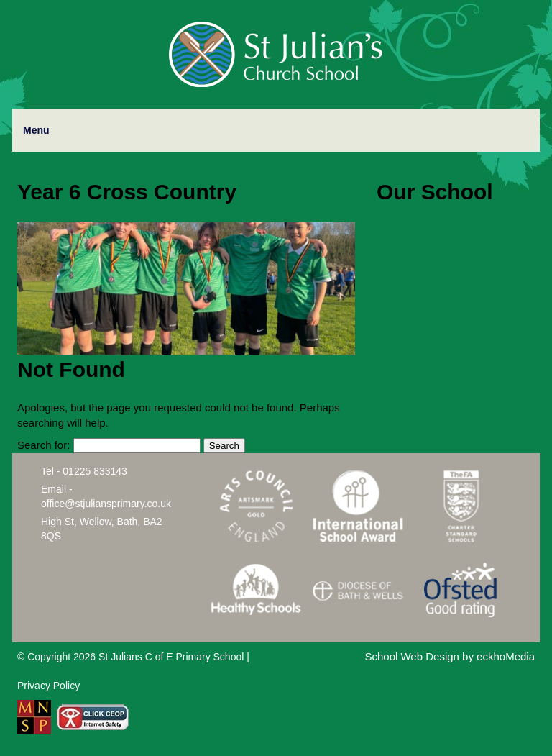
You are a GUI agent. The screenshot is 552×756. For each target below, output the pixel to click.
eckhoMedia (506, 656)
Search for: (43, 445)
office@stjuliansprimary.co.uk (106, 504)
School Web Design (411, 656)
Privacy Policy (49, 686)
